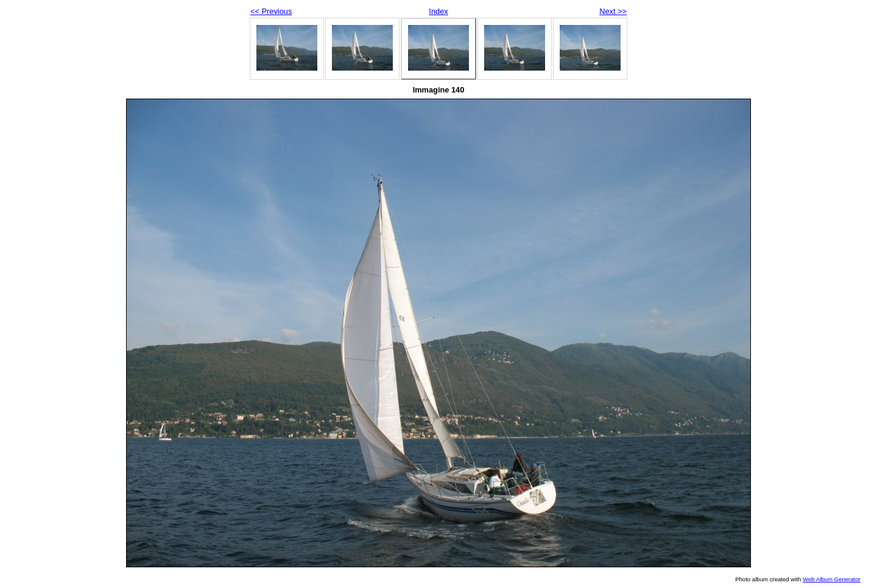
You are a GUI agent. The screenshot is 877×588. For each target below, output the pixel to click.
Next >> (613, 11)
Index (438, 11)
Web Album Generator (832, 579)
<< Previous (271, 11)
